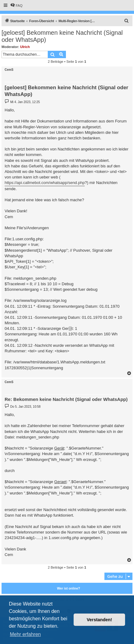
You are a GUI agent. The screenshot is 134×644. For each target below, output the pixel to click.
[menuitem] (16, 6)
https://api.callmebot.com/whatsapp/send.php (45, 183)
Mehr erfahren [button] (25, 634)
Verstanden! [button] (99, 620)
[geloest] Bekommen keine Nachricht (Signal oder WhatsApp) (62, 36)
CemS (9, 70)
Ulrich (25, 47)
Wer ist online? (69, 588)
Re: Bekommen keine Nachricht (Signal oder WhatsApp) (66, 399)
